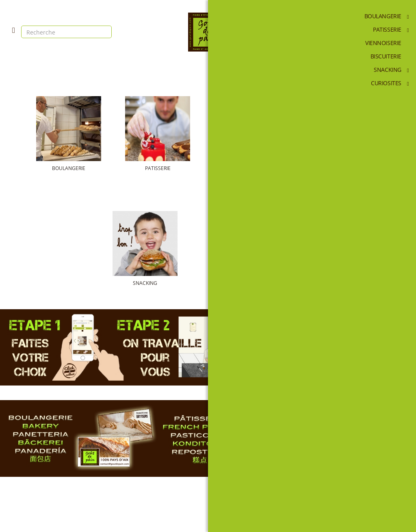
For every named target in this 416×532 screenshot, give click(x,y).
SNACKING (160, 283)
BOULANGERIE (75, 168)
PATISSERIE (160, 168)
